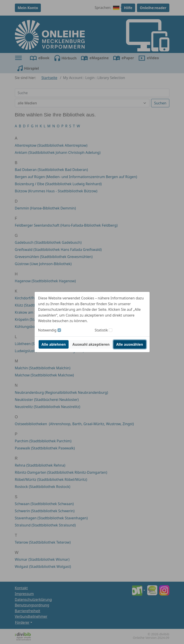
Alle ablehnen (54, 344)
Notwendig (47, 330)
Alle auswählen (130, 344)
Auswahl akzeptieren (91, 344)
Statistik (101, 330)
